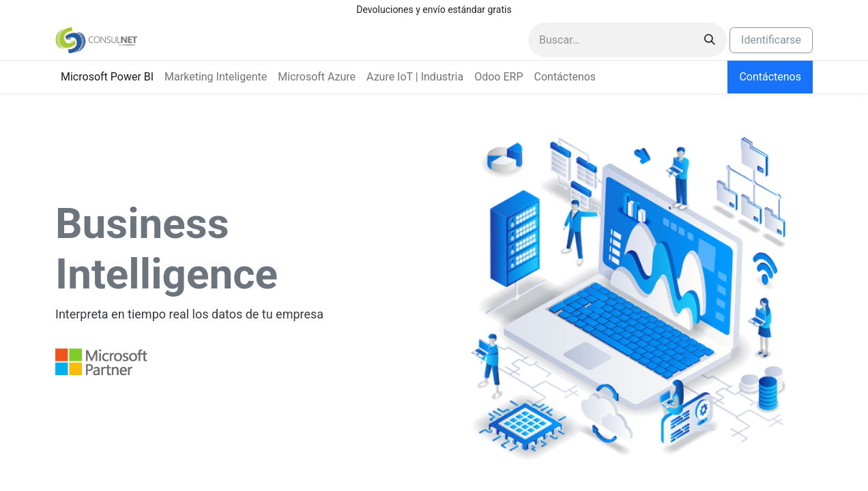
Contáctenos (770, 77)
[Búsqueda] (710, 40)
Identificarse (771, 40)
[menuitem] (107, 77)
